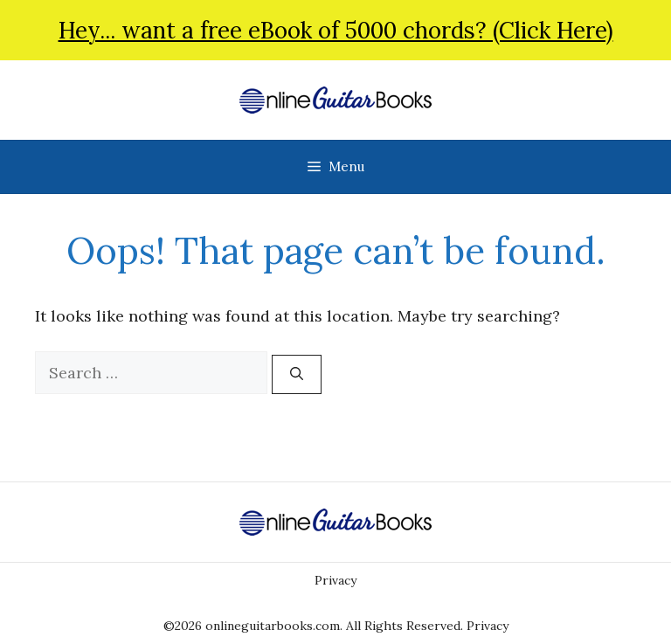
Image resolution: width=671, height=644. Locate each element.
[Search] (297, 374)
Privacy (335, 580)
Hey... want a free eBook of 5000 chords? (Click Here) (336, 30)
